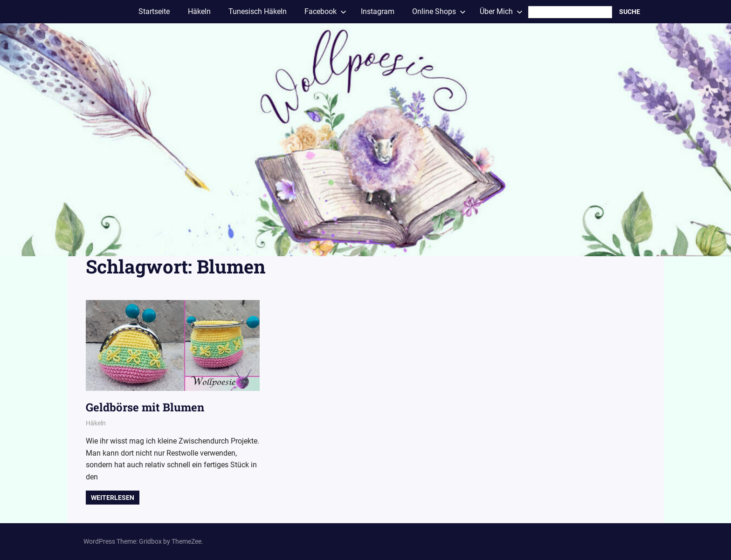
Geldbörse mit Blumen (145, 407)
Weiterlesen (113, 498)
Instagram (378, 11)
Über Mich (501, 11)
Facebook (325, 11)
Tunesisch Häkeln (258, 11)
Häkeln (199, 11)
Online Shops (439, 11)
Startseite (154, 11)
